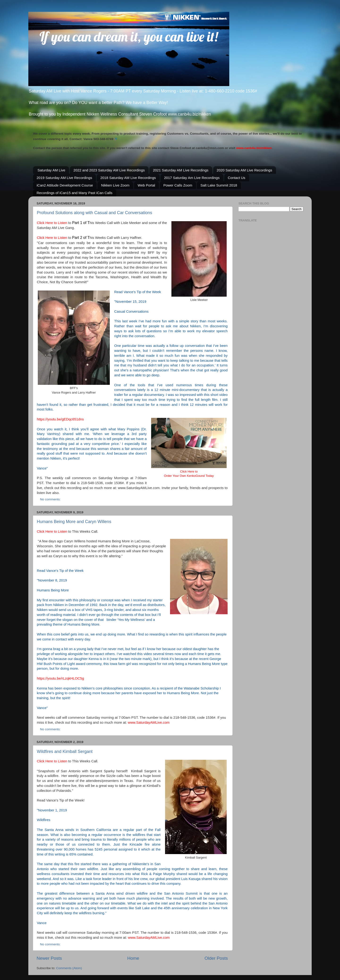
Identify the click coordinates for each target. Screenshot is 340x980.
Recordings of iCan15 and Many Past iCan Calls (74, 193)
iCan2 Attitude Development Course (65, 185)
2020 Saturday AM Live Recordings (244, 170)
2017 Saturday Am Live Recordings (192, 178)
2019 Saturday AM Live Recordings (64, 178)
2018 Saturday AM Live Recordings (128, 178)
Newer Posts (49, 958)
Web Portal (146, 185)
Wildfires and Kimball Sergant (65, 752)
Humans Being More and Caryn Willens (74, 522)
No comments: (51, 499)
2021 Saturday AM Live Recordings (181, 170)
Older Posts (216, 958)
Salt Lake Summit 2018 (219, 185)
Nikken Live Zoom (115, 185)
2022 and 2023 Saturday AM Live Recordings (109, 170)
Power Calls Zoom (178, 185)
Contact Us (237, 178)
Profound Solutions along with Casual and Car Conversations (94, 213)
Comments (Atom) (69, 968)
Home (133, 958)
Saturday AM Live (51, 170)
